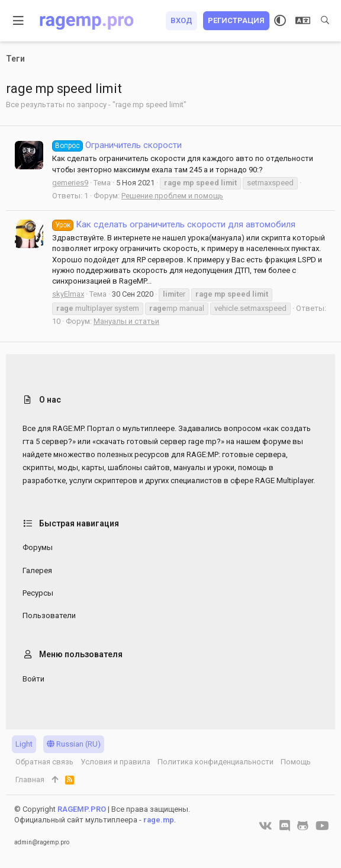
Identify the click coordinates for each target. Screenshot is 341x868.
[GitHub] (303, 826)
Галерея (37, 570)
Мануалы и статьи (126, 321)
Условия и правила (115, 762)
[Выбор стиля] (280, 21)
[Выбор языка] (303, 21)
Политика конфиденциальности (215, 762)
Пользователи (49, 615)
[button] (19, 21)
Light (24, 744)
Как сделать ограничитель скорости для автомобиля (174, 224)
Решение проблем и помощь (172, 196)
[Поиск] (325, 21)
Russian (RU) (74, 744)
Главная (30, 779)
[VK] (266, 826)
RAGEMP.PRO (82, 809)
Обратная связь (44, 762)
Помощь (296, 762)
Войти (33, 679)
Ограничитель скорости (117, 145)
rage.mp (159, 820)
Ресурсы (38, 593)
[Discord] (285, 826)
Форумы (38, 547)
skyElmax (68, 294)
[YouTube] (322, 826)
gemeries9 (70, 183)
